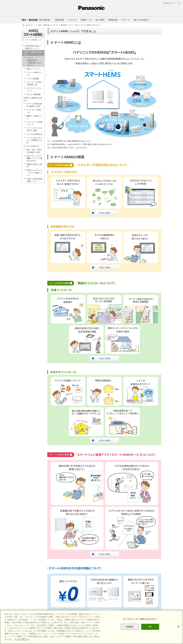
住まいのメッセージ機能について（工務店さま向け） (34, 158)
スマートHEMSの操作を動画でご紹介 (34, 105)
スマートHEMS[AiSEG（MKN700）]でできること (34, 62)
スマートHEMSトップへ (33, 41)
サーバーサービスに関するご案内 (34, 129)
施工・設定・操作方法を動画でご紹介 (34, 151)
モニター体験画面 (34, 94)
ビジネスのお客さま (31, 146)
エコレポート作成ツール (34, 111)
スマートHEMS (74, 25)
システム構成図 (33, 79)
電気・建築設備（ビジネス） (49, 25)
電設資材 (64, 25)
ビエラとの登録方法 (34, 134)
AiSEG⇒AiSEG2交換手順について (34, 180)
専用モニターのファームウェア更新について (34, 173)
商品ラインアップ (34, 69)
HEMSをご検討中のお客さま (33, 53)
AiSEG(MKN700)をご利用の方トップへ (33, 47)
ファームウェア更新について (34, 123)
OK (150, 627)
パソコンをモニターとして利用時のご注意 (34, 140)
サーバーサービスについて (34, 89)
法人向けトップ (31, 25)
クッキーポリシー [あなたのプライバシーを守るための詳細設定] (22, 639)
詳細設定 (130, 627)
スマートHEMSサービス (34, 74)
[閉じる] (178, 627)
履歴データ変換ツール (34, 117)
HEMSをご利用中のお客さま (33, 99)
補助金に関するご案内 (34, 165)
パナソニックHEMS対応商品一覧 (34, 83)
